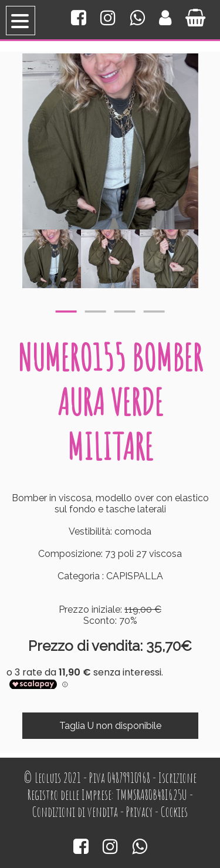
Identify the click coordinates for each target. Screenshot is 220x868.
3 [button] (125, 309)
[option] (52, 259)
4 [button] (154, 309)
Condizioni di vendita (75, 812)
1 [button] (66, 309)
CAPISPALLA (135, 576)
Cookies (174, 812)
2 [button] (96, 309)
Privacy (139, 812)
